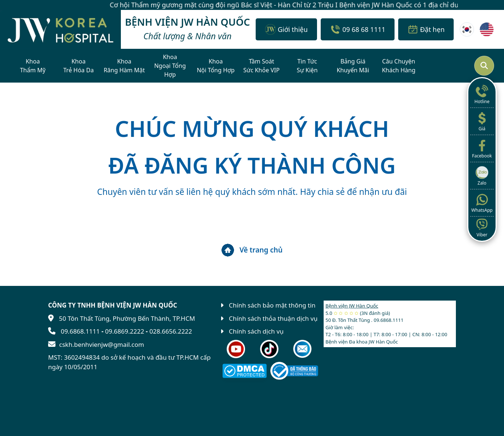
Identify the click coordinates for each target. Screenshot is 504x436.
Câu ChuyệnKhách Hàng (399, 66)
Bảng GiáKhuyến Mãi (353, 66)
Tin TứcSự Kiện (307, 66)
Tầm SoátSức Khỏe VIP (261, 66)
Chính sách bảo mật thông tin (272, 305)
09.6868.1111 (80, 331)
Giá (482, 121)
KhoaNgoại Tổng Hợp (170, 66)
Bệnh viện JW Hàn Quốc (352, 306)
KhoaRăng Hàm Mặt (124, 66)
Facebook (482, 148)
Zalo (482, 175)
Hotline (482, 94)
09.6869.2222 (125, 331)
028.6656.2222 (171, 331)
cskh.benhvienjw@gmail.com (102, 344)
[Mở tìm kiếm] (484, 66)
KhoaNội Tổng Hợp (216, 66)
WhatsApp (482, 203)
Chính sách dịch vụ (256, 331)
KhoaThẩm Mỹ (33, 66)
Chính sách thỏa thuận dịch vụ (273, 318)
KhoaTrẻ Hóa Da (78, 66)
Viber (482, 227)
